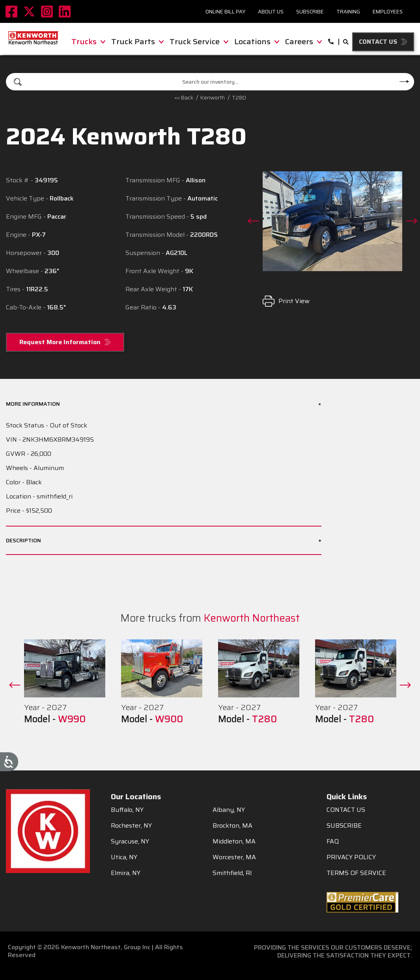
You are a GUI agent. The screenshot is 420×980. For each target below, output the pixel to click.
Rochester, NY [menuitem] (131, 826)
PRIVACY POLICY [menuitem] (351, 857)
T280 (239, 97)
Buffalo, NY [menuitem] (127, 810)
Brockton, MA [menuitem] (232, 826)
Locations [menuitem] (257, 41)
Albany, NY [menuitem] (229, 810)
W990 (72, 719)
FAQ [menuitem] (333, 841)
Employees (388, 12)
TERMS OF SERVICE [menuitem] (356, 873)
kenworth (213, 97)
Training (348, 12)
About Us (271, 12)
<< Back (184, 97)
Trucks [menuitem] (88, 41)
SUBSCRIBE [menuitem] (344, 826)
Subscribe (310, 12)
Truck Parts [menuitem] (137, 41)
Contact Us (378, 42)
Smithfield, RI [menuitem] (232, 873)
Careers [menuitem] (303, 41)
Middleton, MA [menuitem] (234, 841)
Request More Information (60, 342)
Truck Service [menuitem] (199, 41)
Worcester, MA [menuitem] (234, 857)
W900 (169, 719)
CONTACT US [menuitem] (346, 810)
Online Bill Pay (225, 12)
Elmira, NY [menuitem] (126, 873)
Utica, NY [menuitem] (124, 857)
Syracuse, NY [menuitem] (130, 841)
